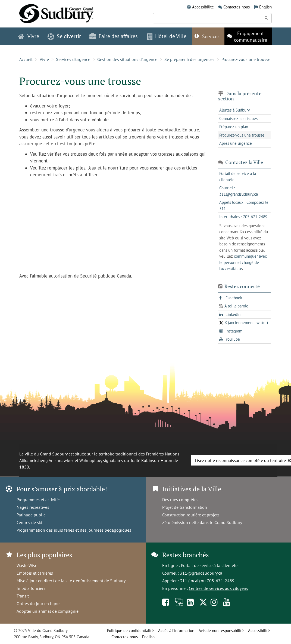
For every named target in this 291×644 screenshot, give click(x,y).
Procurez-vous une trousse (246, 59)
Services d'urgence (73, 59)
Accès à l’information (176, 631)
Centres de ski (29, 522)
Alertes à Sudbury (234, 110)
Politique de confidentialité (130, 631)
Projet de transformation (185, 507)
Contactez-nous (237, 7)
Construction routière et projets (191, 515)
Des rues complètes (180, 500)
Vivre (44, 59)
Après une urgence (236, 143)
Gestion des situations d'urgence (127, 59)
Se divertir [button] (64, 36)
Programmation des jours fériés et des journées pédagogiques (74, 530)
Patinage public (31, 515)
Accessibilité (203, 7)
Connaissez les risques (238, 118)
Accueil (26, 59)
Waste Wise (27, 565)
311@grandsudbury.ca (201, 573)
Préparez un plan (234, 127)
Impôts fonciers (31, 588)
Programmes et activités (39, 500)
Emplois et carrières (35, 573)
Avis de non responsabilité (221, 631)
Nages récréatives (33, 507)
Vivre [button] (29, 36)
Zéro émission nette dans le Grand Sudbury (202, 522)
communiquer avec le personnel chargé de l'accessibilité (243, 262)
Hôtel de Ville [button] (167, 36)
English (265, 7)
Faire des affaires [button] (113, 36)
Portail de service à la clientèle (209, 565)
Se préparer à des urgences (189, 59)
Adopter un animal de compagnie (48, 611)
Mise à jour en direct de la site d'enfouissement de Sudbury (71, 581)
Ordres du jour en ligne (38, 603)
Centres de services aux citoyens (218, 588)
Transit (23, 596)
